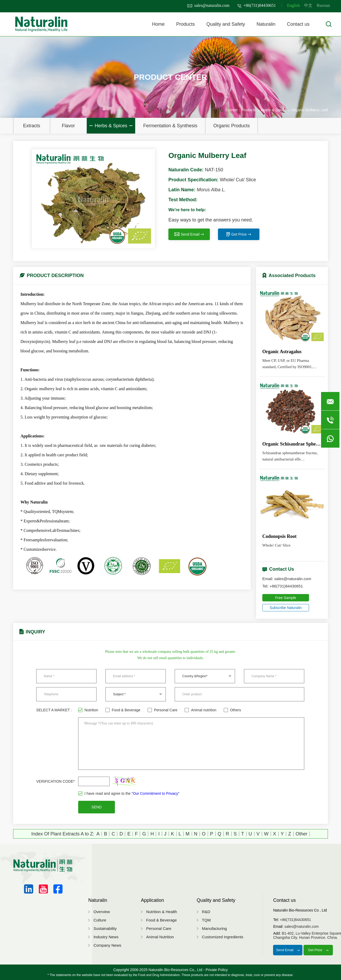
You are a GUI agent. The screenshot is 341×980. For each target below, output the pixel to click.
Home (158, 24)
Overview (102, 912)
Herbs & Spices (111, 126)
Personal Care (163, 710)
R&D (206, 912)
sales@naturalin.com (208, 5)
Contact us (298, 24)
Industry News (106, 937)
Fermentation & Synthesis (170, 126)
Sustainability (105, 928)
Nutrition (88, 710)
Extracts (32, 126)
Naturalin (266, 24)
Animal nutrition (201, 710)
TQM (206, 920)
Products (186, 24)
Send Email (189, 234)
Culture (100, 920)
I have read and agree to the (129, 793)
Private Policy (217, 970)
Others (232, 710)
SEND (97, 807)
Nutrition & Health (162, 912)
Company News (107, 945)
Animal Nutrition (160, 937)
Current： (233, 110)
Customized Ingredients (223, 937)
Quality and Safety (226, 24)
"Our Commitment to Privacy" (156, 793)
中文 (308, 5)
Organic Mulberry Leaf (310, 110)
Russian (323, 5)
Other (302, 834)
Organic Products (231, 126)
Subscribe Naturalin (286, 608)
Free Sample (286, 598)
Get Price (239, 234)
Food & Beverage (123, 710)
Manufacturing (214, 928)
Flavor (68, 126)
